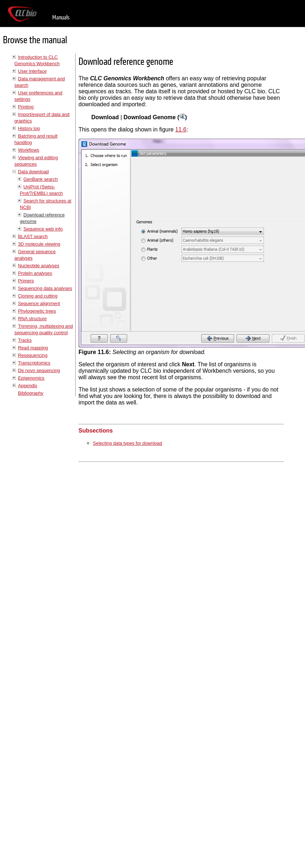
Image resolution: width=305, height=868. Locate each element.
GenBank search (41, 179)
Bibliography (31, 393)
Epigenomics (31, 378)
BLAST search (33, 236)
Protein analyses (35, 273)
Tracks (25, 340)
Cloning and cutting (38, 296)
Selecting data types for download (127, 443)
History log (29, 128)
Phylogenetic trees (37, 311)
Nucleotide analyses (39, 266)
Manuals (61, 17)
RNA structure (32, 319)
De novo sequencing (39, 370)
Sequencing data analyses (45, 288)
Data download (33, 172)
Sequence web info (43, 229)
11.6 (181, 129)
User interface (32, 71)
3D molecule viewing (39, 244)
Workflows (29, 150)
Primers (26, 281)
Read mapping (33, 348)
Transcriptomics (34, 363)
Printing (26, 107)
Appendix (28, 386)
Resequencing (33, 355)
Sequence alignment (39, 303)
